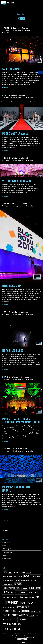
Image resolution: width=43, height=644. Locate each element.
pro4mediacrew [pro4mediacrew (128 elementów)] (27, 603)
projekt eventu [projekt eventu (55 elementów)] (36, 611)
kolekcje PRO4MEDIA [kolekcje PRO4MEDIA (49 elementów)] (8, 584)
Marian (15, 28)
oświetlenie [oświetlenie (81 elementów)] (33, 593)
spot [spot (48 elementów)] (4, 620)
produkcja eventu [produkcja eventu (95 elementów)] (9, 611)
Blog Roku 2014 (12, 286)
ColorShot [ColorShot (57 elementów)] (16, 572)
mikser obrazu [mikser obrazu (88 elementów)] (35, 588)
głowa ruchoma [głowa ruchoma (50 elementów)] (25, 580)
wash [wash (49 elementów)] (25, 630)
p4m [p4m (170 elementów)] (38, 597)
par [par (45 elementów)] (4, 603)
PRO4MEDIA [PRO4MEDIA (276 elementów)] (12, 602)
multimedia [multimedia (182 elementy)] (8, 592)
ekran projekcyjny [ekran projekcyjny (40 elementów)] (18, 577)
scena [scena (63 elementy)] (32, 615)
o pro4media (5, 552)
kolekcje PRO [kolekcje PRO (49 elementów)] (34, 580)
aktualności (7, 379)
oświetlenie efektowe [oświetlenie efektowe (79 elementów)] (10, 597)
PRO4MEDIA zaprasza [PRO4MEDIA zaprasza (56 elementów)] (9, 607)
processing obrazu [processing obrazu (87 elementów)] (23, 607)
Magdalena (16, 377)
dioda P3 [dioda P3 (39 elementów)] (29, 572)
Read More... (6, 88)
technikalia (28, 30)
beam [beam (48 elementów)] (10, 572)
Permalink (6, 33)
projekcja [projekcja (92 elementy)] (26, 611)
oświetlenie (21, 30)
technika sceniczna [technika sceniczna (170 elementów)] (12, 629)
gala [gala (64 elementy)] (17, 580)
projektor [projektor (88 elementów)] (6, 615)
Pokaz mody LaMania (15, 134)
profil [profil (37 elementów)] (19, 611)
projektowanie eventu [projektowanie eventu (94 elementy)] (20, 615)
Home (19, 14)
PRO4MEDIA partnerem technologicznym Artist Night (21, 420)
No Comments (24, 28)
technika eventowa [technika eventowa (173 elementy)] (12, 624)
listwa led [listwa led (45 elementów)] (25, 588)
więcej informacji (29, 637)
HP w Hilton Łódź (13, 350)
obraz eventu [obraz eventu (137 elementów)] (21, 592)
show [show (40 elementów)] (37, 615)
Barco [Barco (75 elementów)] (5, 572)
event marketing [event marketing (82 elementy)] (8, 580)
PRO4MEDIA (11, 3)
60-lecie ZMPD (11, 69)
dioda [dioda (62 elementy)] (23, 572)
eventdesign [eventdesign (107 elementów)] (36, 576)
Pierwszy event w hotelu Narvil (18, 489)
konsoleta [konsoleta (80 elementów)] (18, 584)
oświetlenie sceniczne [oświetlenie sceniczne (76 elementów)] (26, 597)
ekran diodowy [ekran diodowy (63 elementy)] (7, 576)
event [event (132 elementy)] (27, 576)
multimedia (14, 30)
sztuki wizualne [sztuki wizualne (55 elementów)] (12, 620)
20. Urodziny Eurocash (17, 181)
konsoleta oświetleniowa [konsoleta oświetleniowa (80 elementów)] (11, 588)
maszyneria (7, 30)
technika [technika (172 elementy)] (23, 619)
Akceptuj (22, 639)
